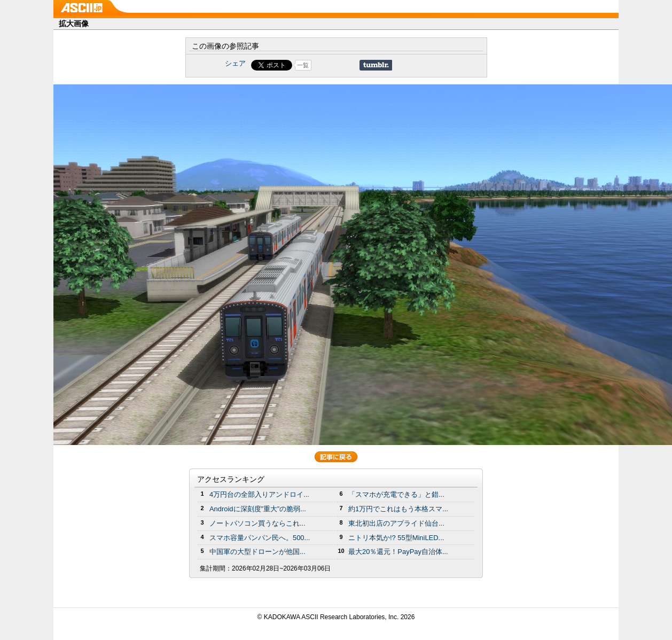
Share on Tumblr (376, 65)
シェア (235, 63)
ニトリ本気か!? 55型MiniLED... (396, 538)
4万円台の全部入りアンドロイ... (259, 494)
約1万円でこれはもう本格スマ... (398, 509)
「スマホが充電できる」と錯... (396, 494)
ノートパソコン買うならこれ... (257, 523)
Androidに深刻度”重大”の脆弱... (258, 509)
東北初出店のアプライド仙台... (396, 523)
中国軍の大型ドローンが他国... (257, 552)
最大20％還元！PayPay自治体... (398, 552)
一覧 (303, 65)
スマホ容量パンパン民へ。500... (260, 538)
